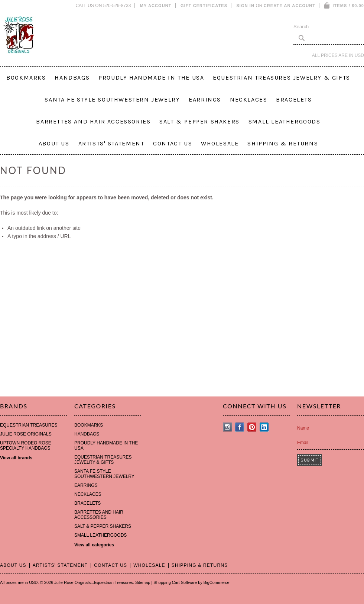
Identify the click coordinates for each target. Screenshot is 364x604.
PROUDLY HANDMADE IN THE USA (151, 78)
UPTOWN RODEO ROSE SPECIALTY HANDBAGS (26, 446)
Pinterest (252, 427)
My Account (156, 6)
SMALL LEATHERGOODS (285, 121)
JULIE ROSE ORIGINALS (26, 434)
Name (303, 428)
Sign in (245, 6)
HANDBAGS (72, 78)
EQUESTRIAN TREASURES (29, 425)
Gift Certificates (204, 6)
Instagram (227, 427)
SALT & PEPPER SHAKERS (199, 121)
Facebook (240, 427)
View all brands (16, 458)
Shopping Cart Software (175, 582)
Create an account (290, 6)
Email (303, 443)
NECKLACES (248, 99)
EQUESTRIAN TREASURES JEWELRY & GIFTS (282, 78)
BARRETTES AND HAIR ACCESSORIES (93, 121)
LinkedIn (264, 427)
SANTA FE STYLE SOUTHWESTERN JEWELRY (112, 99)
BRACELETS (294, 99)
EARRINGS (205, 99)
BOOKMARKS (26, 78)
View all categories (94, 545)
